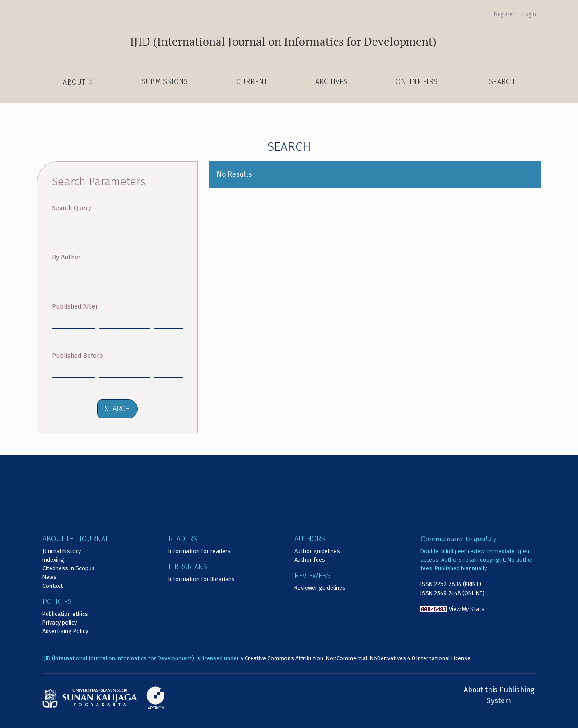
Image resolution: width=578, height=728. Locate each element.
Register (504, 14)
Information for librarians (202, 579)
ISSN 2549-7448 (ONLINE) (452, 593)
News (49, 577)
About (75, 82)
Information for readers (200, 551)
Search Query (72, 208)
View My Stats (467, 609)
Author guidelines (317, 551)
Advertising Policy (65, 631)
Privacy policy (60, 622)
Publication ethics (65, 614)
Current (252, 82)
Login (529, 14)
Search (502, 82)
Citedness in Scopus (69, 568)
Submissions (165, 82)
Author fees (310, 560)
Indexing (53, 560)
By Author (66, 257)
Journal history (62, 551)
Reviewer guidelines (320, 588)
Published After (75, 307)
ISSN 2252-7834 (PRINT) (451, 584)
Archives (331, 82)
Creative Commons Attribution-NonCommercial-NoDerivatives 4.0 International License (358, 658)
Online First (418, 82)
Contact (53, 586)
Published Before (77, 356)
